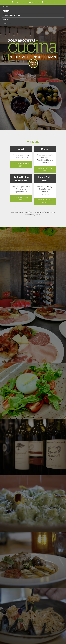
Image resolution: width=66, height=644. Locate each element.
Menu (5, 7)
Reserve (7, 11)
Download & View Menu (21, 165)
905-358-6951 (49, 2)
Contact (7, 23)
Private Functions (11, 15)
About (6, 19)
